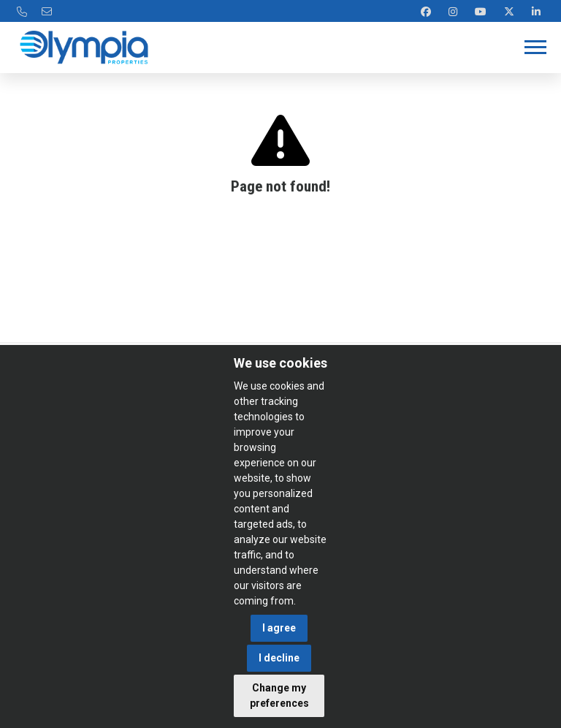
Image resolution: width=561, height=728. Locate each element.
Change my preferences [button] (279, 695)
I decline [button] (279, 658)
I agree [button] (279, 628)
